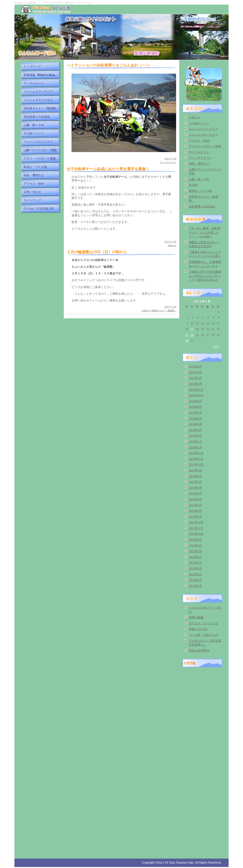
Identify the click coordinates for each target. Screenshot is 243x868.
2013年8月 (195, 476)
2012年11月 (196, 528)
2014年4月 (195, 430)
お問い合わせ (40, 192)
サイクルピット (40, 83)
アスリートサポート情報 (40, 158)
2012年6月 (195, 557)
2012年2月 (195, 580)
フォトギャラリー (168, 162)
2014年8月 (195, 407)
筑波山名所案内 (199, 651)
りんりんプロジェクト (40, 142)
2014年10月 (196, 395)
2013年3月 (195, 505)
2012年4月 (195, 569)
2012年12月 (196, 522)
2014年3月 (195, 436)
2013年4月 (195, 499)
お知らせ (172, 245)
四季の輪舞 (196, 618)
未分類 (193, 185)
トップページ (40, 66)
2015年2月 (195, 384)
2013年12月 (196, 453)
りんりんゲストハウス (40, 100)
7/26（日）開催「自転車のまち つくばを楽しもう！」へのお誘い (205, 232)
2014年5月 (195, 424)
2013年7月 (195, 482)
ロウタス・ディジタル (203, 623)
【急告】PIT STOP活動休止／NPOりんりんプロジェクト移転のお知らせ (205, 276)
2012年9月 (195, 540)
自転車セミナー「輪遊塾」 (40, 108)
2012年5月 (195, 563)
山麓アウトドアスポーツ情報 (40, 150)
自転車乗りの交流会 (40, 117)
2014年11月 (196, 390)
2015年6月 (195, 367)
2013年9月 (195, 470)
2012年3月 (195, 574)
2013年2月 (195, 511)
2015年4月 (195, 372)
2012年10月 (196, 534)
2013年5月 (195, 494)
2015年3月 (195, 378)
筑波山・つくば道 (40, 167)
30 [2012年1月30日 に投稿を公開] (187, 341)
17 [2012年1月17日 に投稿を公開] (192, 329)
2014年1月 (195, 447)
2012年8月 (195, 546)
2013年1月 (195, 517)
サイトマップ (40, 200)
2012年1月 (195, 586)
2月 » (216, 347)
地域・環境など (40, 175)
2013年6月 (195, 488)
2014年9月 (195, 401)
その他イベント (40, 133)
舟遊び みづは (198, 629)
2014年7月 (195, 413)
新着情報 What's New (40, 75)
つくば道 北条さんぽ (203, 635)
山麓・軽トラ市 (40, 125)
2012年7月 (195, 551)
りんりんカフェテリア (40, 91)
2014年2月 (195, 442)
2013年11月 (196, 459)
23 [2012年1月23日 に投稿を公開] (187, 335)
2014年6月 (195, 419)
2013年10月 (196, 465)
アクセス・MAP (40, 183)
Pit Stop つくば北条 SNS (40, 209)
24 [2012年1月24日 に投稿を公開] (192, 335)
